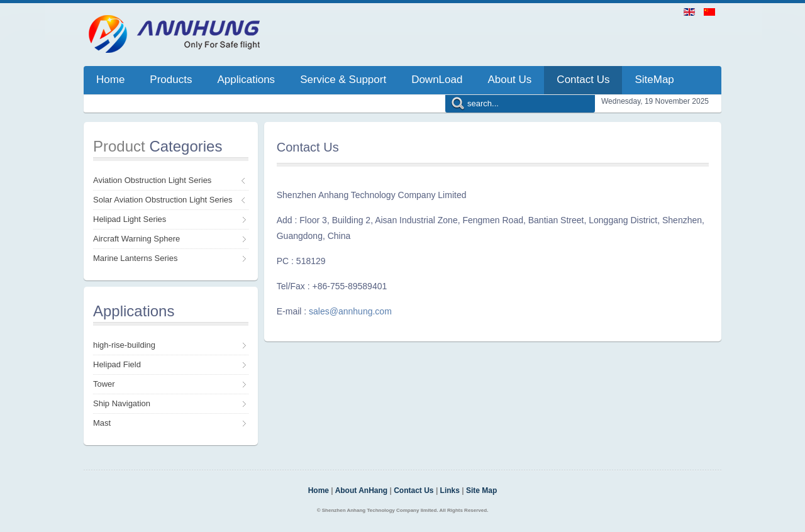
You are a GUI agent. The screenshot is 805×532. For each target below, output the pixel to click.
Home (319, 490)
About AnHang (362, 490)
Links (450, 490)
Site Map (481, 490)
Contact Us (414, 490)
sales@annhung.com (350, 311)
